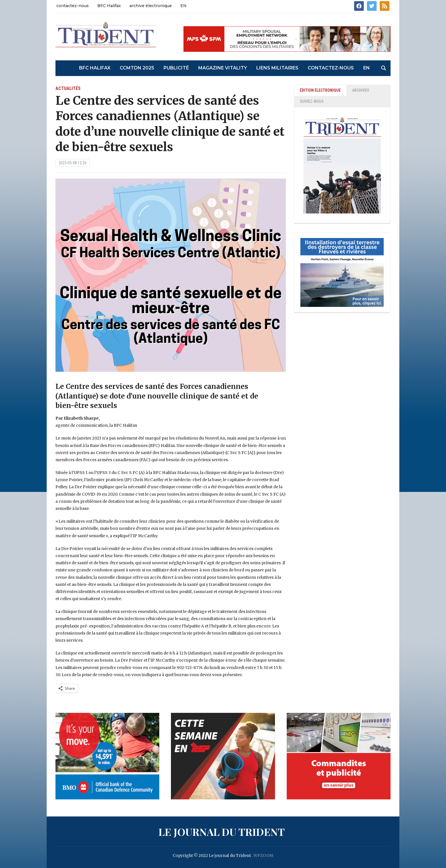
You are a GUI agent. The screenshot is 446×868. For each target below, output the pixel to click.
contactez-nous (73, 6)
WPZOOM (263, 855)
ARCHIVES (361, 90)
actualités (68, 88)
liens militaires (277, 68)
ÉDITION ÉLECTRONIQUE (320, 90)
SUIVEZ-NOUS (312, 101)
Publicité (176, 68)
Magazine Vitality (223, 68)
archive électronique (151, 6)
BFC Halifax (109, 6)
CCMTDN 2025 (137, 68)
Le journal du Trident (222, 832)
